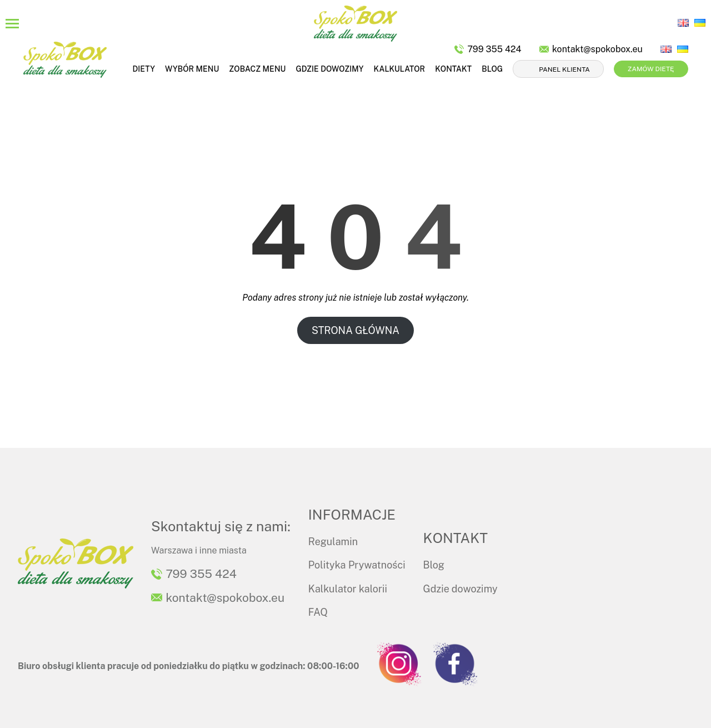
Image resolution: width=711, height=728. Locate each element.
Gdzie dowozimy (329, 69)
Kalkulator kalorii (348, 589)
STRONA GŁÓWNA (355, 330)
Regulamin (333, 542)
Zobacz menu (257, 69)
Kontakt (453, 69)
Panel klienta (564, 69)
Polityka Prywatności (357, 565)
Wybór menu (192, 69)
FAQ (318, 612)
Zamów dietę (651, 69)
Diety (144, 69)
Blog (492, 69)
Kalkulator (400, 69)
